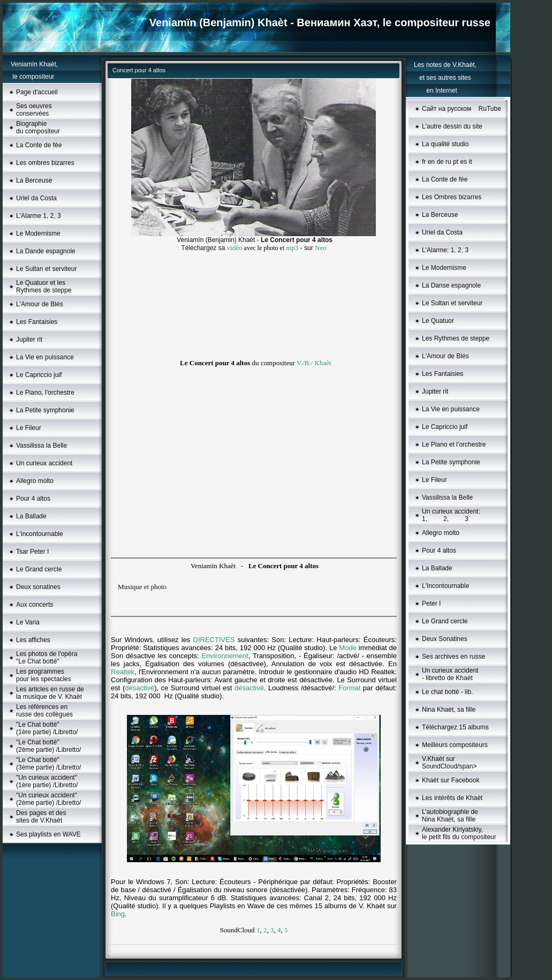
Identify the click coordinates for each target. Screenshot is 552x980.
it (471, 162)
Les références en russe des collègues (44, 711)
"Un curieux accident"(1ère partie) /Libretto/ (47, 781)
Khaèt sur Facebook (451, 780)
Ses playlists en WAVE (48, 834)
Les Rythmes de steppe (456, 338)
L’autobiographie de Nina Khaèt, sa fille (450, 816)
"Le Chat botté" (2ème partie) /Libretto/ (48, 746)
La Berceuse (34, 180)
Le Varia (28, 622)
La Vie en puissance (45, 357)
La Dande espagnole (46, 251)
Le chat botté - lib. (447, 692)
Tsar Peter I (32, 552)
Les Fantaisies (37, 322)
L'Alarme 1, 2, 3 (39, 216)
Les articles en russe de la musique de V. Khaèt (50, 693)
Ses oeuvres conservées (34, 110)
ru (448, 162)
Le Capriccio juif (39, 375)
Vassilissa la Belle (41, 446)
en (431, 162)
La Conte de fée (39, 145)
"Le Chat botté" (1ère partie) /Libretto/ (47, 728)
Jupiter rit (29, 340)
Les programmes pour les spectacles (44, 675)
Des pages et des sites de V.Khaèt (41, 817)
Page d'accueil (37, 92)
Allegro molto (35, 481)
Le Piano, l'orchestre (45, 393)
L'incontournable (40, 534)
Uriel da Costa (36, 198)
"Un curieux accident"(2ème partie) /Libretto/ (48, 799)
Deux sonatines (38, 587)
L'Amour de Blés (40, 304)
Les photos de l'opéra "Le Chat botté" (47, 658)
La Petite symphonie (45, 410)
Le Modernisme (38, 233)
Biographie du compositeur (38, 127)
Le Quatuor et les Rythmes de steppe (44, 287)
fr (424, 162)
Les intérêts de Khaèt (452, 798)
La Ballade (31, 516)
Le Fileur (29, 428)
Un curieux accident (44, 463)
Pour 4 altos (33, 499)
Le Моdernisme (444, 268)
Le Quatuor (438, 321)
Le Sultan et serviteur (46, 269)
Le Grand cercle (39, 569)
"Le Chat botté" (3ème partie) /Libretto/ (48, 764)
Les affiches (33, 640)
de (440, 162)
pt (456, 162)
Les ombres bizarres (45, 163)
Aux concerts (35, 605)
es (463, 162)
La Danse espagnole (451, 285)
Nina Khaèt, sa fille (449, 710)
